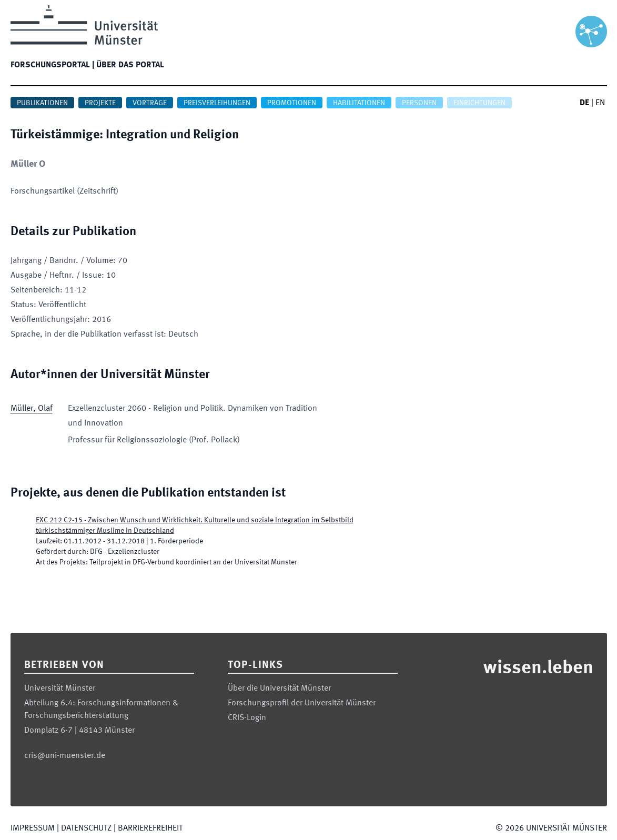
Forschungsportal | (52, 65)
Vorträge (150, 103)
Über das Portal (130, 65)
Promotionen (292, 103)
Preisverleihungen (217, 103)
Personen (419, 103)
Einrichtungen (479, 103)
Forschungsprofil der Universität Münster (302, 703)
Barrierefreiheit (150, 828)
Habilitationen (359, 103)
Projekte (100, 103)
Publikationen (42, 103)
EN (600, 103)
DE (584, 103)
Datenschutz (86, 828)
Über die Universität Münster (279, 689)
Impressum (33, 828)
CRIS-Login (247, 718)
